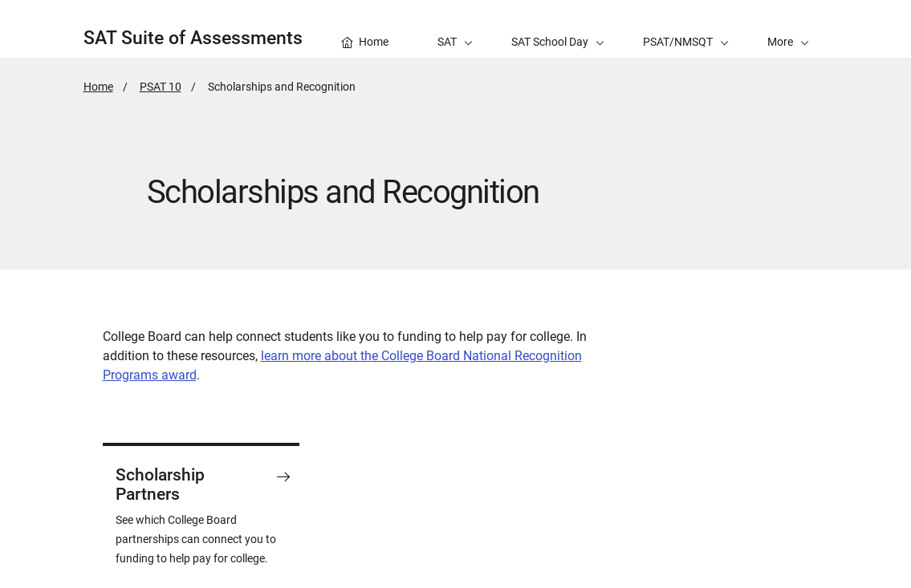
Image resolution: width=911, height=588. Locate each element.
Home (98, 87)
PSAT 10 (161, 87)
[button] (788, 29)
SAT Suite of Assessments (193, 38)
